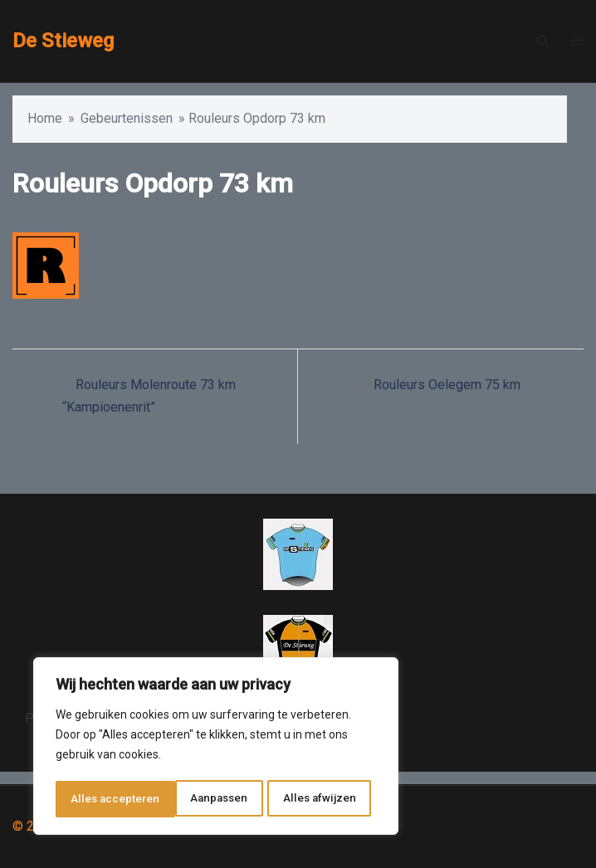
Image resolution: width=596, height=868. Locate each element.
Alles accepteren (317, 799)
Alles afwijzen (200, 799)
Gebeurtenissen (127, 118)
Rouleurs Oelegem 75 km (447, 385)
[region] (216, 748)
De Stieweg (63, 41)
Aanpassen (99, 799)
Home (45, 118)
